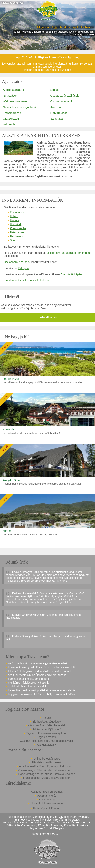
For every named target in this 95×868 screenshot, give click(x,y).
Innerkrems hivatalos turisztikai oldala (26, 281)
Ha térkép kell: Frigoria (47, 808)
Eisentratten (17, 212)
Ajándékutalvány (47, 745)
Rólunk (47, 718)
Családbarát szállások (65, 95)
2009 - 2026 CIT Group (46, 834)
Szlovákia (57, 119)
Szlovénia (9, 124)
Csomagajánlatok (62, 101)
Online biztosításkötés (47, 759)
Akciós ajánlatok (13, 90)
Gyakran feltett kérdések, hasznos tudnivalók (47, 741)
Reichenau (16, 236)
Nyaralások (10, 95)
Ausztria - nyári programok (47, 792)
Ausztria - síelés (47, 796)
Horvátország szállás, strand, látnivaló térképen (47, 774)
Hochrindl (16, 224)
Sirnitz (14, 240)
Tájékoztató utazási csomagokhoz (47, 733)
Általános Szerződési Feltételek (47, 725)
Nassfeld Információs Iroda (47, 803)
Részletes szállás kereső (47, 762)
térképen (23, 268)
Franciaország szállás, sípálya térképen (47, 778)
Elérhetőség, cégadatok (47, 722)
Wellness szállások (15, 101)
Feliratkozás (48, 317)
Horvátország (59, 113)
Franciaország (12, 113)
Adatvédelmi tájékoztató (47, 729)
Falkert (14, 216)
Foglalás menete (47, 737)
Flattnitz (15, 220)
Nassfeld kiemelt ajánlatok (20, 107)
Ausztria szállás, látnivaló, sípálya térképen (45, 766)
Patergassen (18, 232)
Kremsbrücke (18, 228)
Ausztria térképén (71, 274)
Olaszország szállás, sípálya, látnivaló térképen (47, 770)
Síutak (55, 90)
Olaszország (11, 119)
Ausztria (56, 107)
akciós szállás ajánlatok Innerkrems (69, 253)
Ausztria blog (47, 799)
